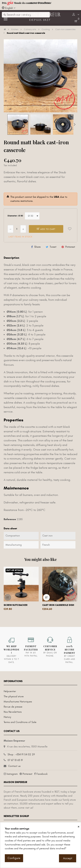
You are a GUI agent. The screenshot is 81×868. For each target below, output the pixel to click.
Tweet (53, 247)
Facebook (42, 774)
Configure (14, 858)
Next (75, 124)
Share (37, 247)
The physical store (14, 696)
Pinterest (70, 247)
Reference (10, 519)
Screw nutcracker (16, 605)
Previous (6, 124)
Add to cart (46, 229)
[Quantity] (17, 229)
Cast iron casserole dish (58, 605)
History (7, 717)
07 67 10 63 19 (15, 760)
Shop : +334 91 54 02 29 (21, 754)
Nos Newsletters (13, 712)
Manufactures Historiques (18, 702)
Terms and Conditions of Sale (20, 722)
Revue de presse (13, 707)
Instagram (12, 774)
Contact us (14, 766)
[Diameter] (32, 216)
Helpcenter (10, 691)
